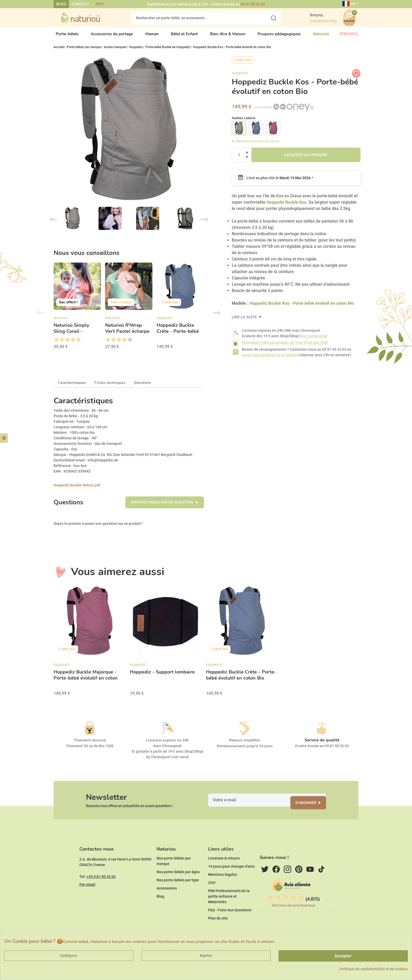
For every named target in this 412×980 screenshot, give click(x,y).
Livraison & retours (224, 874)
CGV (212, 899)
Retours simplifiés (245, 745)
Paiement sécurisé (90, 745)
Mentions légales (223, 891)
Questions (142, 387)
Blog (61, 4)
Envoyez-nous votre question (162, 507)
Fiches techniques (110, 387)
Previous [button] (41, 317)
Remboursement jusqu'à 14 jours (245, 750)
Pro (100, 4)
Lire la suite (245, 321)
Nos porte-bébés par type (178, 896)
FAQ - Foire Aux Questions (230, 926)
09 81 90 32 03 (253, 4)
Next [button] (217, 317)
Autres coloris (244, 122)
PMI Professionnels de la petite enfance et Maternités (229, 912)
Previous (54, 224)
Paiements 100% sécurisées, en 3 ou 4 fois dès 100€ (285, 347)
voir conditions (313, 340)
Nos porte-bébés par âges (178, 888)
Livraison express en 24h (167, 745)
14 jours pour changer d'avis (231, 882)
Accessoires (167, 904)
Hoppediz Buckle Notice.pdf (77, 490)
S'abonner (313, 810)
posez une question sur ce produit (270, 359)
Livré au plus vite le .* (276, 182)
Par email (87, 901)
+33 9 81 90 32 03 (101, 893)
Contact (80, 4)
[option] (77, 312)
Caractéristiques (72, 387)
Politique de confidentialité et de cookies (374, 969)
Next (204, 224)
